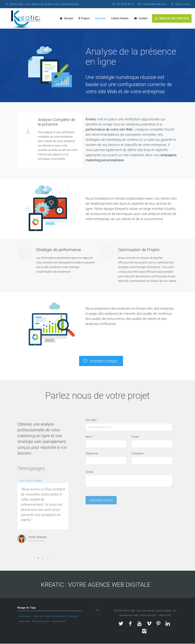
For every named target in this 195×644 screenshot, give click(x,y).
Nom (89, 437)
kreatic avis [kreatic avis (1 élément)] (38, 617)
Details (90, 472)
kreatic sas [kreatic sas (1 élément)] (73, 617)
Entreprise (138, 454)
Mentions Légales (164, 611)
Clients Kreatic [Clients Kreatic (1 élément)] (25, 617)
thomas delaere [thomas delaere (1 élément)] (59, 622)
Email (136, 437)
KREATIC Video (128, 611)
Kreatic (136, 616)
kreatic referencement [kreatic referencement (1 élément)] (56, 617)
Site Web (92, 420)
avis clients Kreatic (31, 481)
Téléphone (92, 454)
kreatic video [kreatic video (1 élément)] (24, 622)
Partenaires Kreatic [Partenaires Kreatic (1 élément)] (41, 622)
